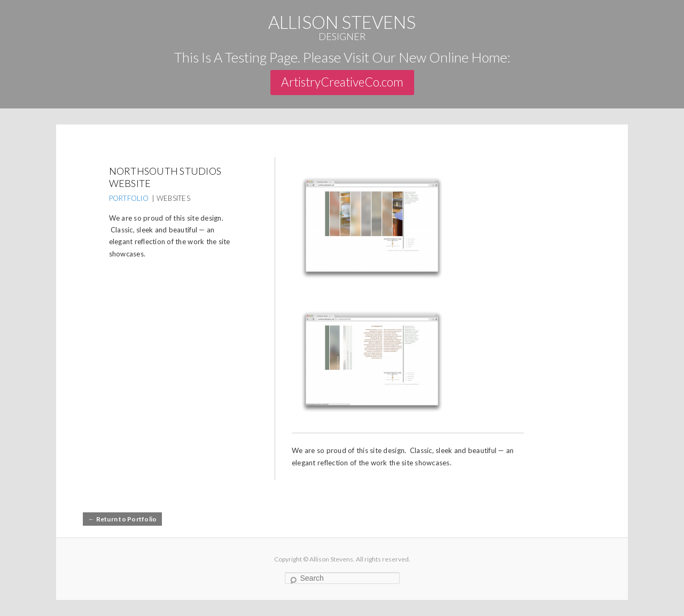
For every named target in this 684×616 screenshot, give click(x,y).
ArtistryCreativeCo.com (342, 82)
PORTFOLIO (129, 198)
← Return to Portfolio (122, 519)
